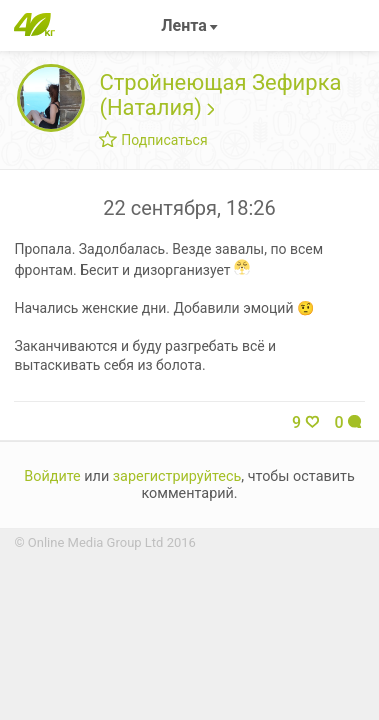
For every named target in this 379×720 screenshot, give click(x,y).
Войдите (52, 476)
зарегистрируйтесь (177, 476)
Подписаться (153, 140)
